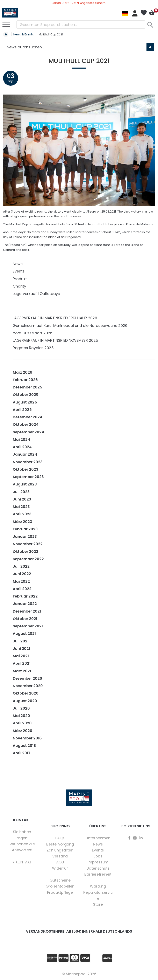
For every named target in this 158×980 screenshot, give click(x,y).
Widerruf (60, 868)
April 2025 (22, 410)
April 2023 (22, 514)
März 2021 (22, 671)
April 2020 (22, 723)
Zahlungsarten (60, 850)
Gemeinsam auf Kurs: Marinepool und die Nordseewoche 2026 (70, 326)
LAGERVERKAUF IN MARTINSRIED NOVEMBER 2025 (55, 340)
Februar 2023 (25, 529)
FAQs (60, 838)
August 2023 (25, 484)
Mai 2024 (21, 439)
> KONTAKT (22, 862)
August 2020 (25, 701)
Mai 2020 (21, 716)
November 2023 (28, 462)
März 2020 (23, 731)
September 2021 (28, 626)
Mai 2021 (21, 656)
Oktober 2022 (26, 551)
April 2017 (22, 753)
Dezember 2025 (27, 387)
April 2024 (22, 447)
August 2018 (24, 746)
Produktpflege (60, 892)
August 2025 (25, 402)
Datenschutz (98, 868)
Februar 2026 (25, 380)
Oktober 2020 (26, 693)
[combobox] (81, 25)
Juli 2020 (21, 708)
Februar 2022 (25, 596)
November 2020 (28, 686)
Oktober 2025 (26, 395)
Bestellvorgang (60, 844)
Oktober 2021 (25, 619)
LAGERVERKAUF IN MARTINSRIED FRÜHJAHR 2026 (55, 318)
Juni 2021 (21, 648)
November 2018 (27, 738)
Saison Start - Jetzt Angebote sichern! (79, 3)
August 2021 (24, 633)
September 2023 (28, 477)
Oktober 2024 (26, 424)
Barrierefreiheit (98, 874)
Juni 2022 (22, 574)
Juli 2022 (21, 566)
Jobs (98, 856)
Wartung (98, 886)
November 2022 (28, 544)
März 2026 (23, 372)
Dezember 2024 (27, 417)
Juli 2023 (21, 492)
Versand (60, 856)
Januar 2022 (25, 604)
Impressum (98, 862)
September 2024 (28, 432)
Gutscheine (60, 880)
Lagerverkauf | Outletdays (36, 294)
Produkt (20, 279)
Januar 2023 (25, 536)
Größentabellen (60, 886)
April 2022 (22, 589)
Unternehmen (98, 838)
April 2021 (22, 663)
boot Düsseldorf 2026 (33, 333)
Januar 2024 (25, 454)
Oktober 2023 (26, 469)
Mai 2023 (21, 507)
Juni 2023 (22, 499)
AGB (60, 862)
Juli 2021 (21, 641)
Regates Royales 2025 (33, 348)
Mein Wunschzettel (144, 13)
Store (98, 904)
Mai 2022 (21, 581)
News (18, 264)
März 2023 (22, 522)
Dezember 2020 (27, 678)
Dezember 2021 (27, 611)
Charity (19, 286)
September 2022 (28, 559)
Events (19, 271)
